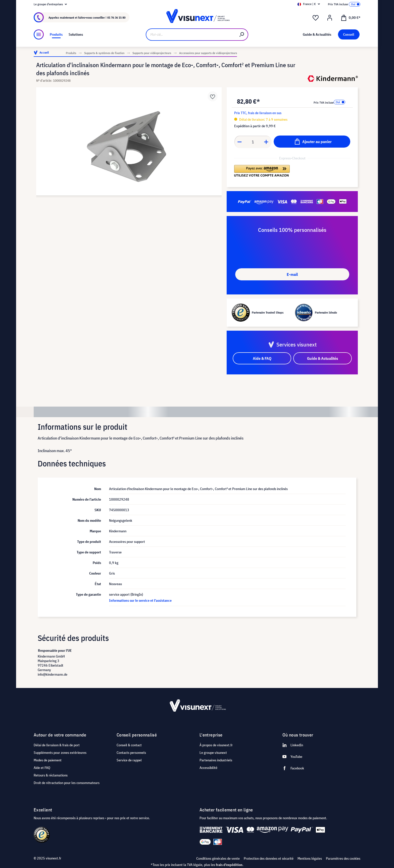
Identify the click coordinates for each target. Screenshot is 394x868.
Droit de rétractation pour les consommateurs (67, 783)
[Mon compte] (330, 18)
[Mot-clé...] (191, 35)
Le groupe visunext (213, 753)
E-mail (292, 274)
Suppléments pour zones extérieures (60, 753)
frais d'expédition (229, 865)
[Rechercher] (242, 35)
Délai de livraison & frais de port (57, 745)
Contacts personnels (131, 753)
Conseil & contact (129, 745)
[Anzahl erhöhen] (266, 142)
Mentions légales (310, 858)
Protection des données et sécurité (269, 858)
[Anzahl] (253, 142)
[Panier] (351, 17)
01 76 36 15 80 (116, 17)
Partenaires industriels (216, 760)
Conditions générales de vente (218, 858)
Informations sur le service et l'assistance (140, 600)
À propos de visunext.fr (216, 745)
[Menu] (39, 34)
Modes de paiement (48, 760)
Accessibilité (208, 768)
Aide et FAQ (42, 768)
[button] (262, 171)
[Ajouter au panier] (312, 142)
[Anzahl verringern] (239, 142)
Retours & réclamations (51, 775)
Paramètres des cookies (343, 858)
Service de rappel (129, 760)
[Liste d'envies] (316, 18)
